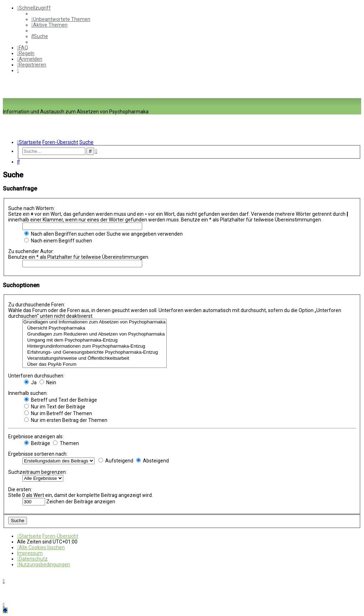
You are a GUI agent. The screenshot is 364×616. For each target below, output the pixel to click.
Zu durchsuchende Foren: (37, 305)
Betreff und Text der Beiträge (61, 400)
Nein (48, 382)
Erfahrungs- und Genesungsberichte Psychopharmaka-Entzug (95, 352)
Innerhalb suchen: (28, 393)
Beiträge (37, 443)
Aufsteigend (116, 461)
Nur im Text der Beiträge (55, 407)
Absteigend (152, 461)
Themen (66, 443)
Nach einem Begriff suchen (58, 241)
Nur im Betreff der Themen (58, 413)
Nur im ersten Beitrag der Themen (66, 420)
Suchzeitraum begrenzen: (38, 472)
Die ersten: (20, 489)
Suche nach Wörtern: (31, 208)
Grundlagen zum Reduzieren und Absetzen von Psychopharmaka (95, 334)
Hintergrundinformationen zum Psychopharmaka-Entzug (95, 346)
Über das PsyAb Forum (95, 365)
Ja (30, 382)
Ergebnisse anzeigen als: (36, 436)
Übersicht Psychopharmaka (95, 328)
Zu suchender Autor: (31, 251)
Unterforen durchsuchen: (36, 376)
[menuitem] (61, 19)
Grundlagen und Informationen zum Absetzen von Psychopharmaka (95, 322)
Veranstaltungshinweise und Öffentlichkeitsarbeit (95, 358)
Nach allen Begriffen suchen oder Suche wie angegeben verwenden (103, 234)
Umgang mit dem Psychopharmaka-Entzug (95, 340)
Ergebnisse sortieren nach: (38, 454)
